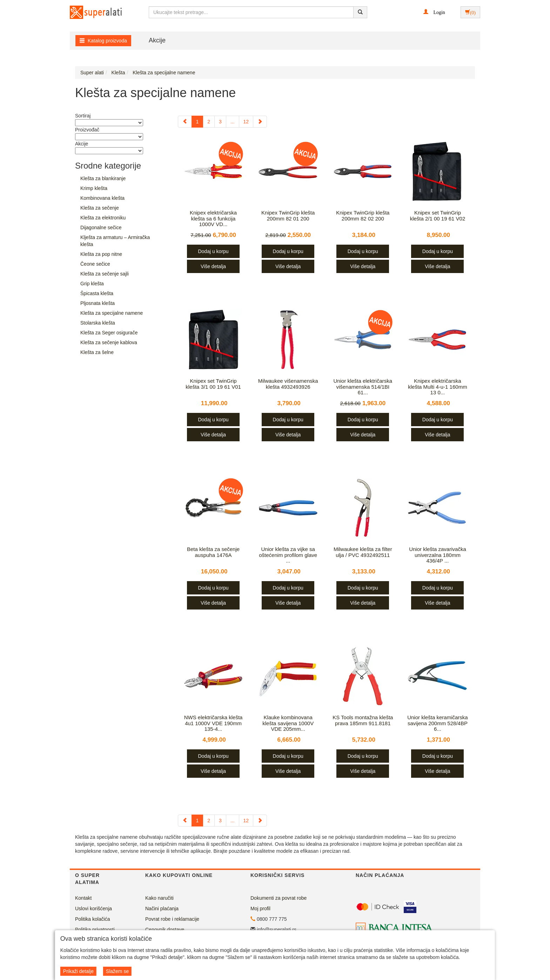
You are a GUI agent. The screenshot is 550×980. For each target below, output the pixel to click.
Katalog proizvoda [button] (103, 41)
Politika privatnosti (95, 930)
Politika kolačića (93, 919)
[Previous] (185, 122)
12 (246, 122)
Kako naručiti (159, 898)
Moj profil (260, 908)
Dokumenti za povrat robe (279, 898)
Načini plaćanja (162, 908)
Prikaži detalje (78, 971)
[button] (434, 12)
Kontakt (83, 898)
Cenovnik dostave (165, 930)
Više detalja (213, 266)
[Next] (260, 122)
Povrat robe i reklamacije (172, 919)
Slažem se (117, 971)
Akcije (157, 40)
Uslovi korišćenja (93, 908)
